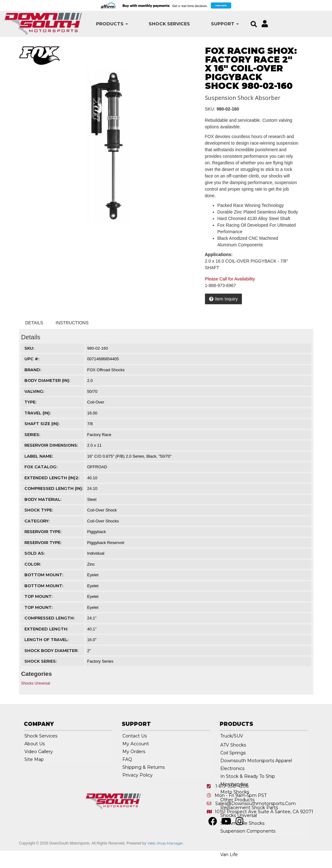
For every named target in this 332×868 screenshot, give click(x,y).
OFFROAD (97, 467)
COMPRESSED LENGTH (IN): (54, 488)
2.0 (90, 380)
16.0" (92, 640)
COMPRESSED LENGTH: (49, 618)
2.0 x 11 (94, 445)
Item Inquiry (226, 299)
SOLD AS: (35, 553)
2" (89, 651)
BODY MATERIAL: (43, 499)
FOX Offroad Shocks (106, 370)
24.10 (92, 488)
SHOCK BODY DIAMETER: (51, 650)
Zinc (91, 564)
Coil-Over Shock (102, 510)
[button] (110, 24)
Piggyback (97, 532)
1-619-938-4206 (232, 786)
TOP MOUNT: (38, 596)
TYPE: (30, 402)
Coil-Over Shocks (103, 521)
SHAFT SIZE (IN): (42, 424)
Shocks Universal (36, 683)
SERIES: (32, 434)
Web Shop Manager (165, 843)
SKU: (210, 109)
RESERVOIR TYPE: (43, 532)
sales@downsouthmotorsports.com (255, 804)
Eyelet (93, 575)
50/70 (92, 391)
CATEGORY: (37, 521)
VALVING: (34, 391)
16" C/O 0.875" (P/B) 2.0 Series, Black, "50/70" (130, 456)
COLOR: (33, 564)
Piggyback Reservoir (106, 543)
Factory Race (99, 435)
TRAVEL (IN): (38, 413)
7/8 (90, 424)
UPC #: (32, 359)
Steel (92, 499)
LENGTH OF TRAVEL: (46, 639)
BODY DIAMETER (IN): (47, 380)
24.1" (92, 618)
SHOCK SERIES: (41, 661)
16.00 (92, 413)
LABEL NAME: (39, 456)
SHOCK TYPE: (39, 510)
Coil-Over (96, 402)
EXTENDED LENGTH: (46, 629)
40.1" (92, 629)
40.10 (92, 478)
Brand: (33, 370)
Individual (96, 553)
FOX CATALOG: (41, 467)
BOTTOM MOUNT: (44, 575)
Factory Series (100, 661)
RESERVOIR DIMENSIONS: (51, 445)
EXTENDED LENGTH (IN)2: (52, 478)
